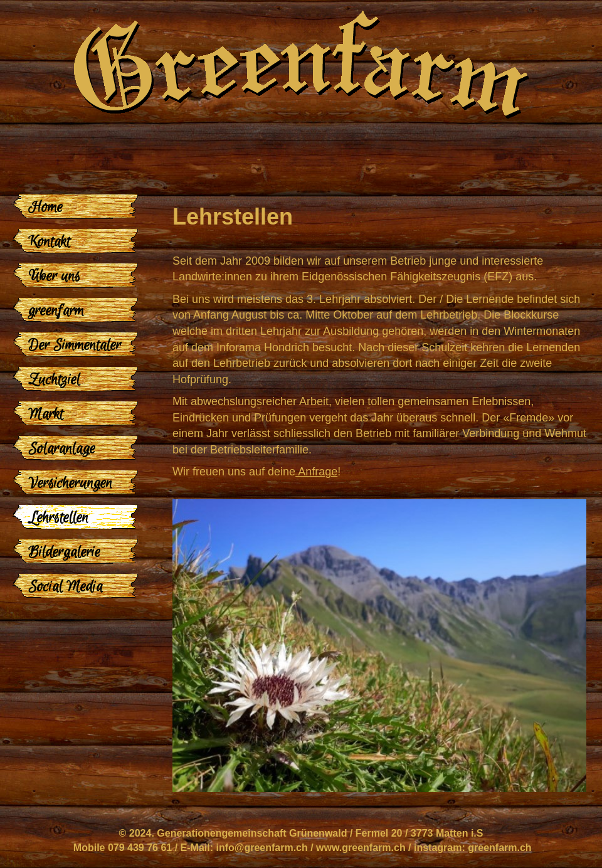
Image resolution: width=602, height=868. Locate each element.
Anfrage (316, 472)
